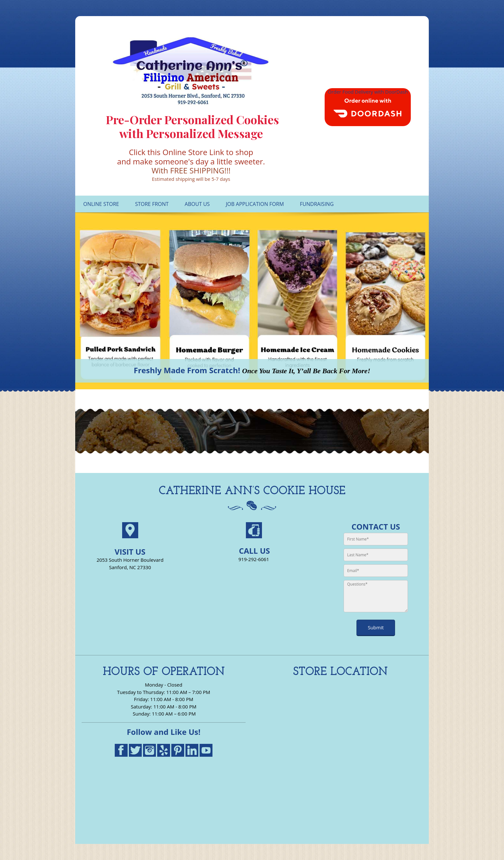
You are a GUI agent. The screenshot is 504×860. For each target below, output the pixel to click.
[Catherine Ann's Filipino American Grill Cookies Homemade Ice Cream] (191, 71)
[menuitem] (101, 204)
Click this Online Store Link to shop (191, 152)
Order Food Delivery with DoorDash (368, 92)
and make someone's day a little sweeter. (191, 161)
